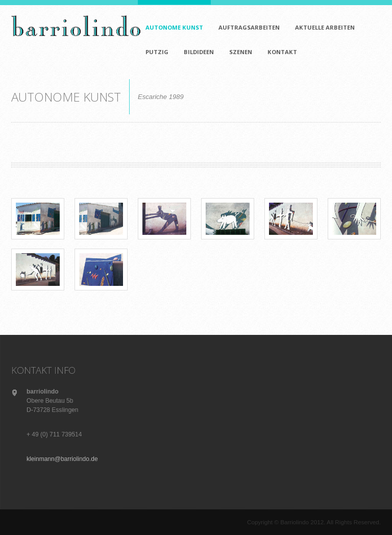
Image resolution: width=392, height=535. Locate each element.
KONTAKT (280, 46)
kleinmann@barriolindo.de (62, 459)
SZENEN (241, 52)
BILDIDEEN (199, 52)
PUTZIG (155, 46)
